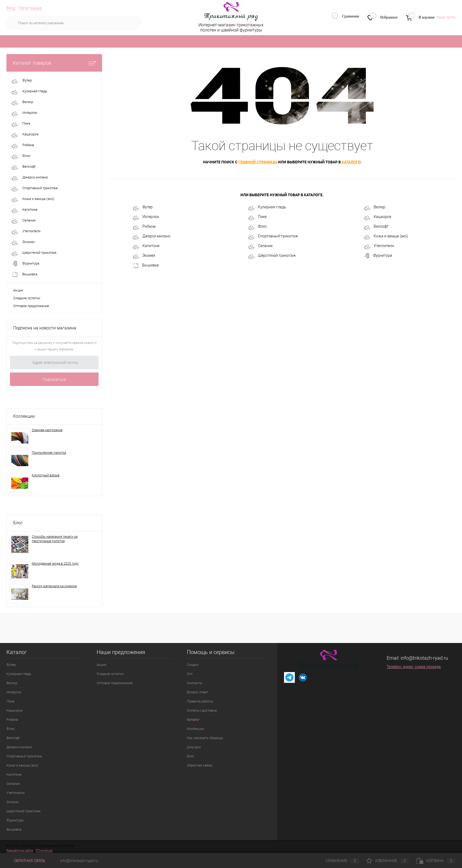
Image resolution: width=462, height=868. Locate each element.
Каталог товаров (54, 63)
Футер (143, 207)
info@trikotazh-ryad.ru (424, 658)
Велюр (375, 207)
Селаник (260, 246)
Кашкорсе (378, 217)
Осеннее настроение (47, 430)
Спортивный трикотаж (273, 236)
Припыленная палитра (49, 453)
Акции (18, 290)
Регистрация (30, 8)
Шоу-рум (194, 747)
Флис (258, 227)
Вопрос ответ (197, 692)
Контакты (195, 683)
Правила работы (200, 701)
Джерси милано (152, 236)
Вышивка (146, 265)
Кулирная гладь (267, 207)
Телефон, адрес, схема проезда (414, 667)
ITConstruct (44, 851)
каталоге (351, 162)
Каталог (193, 720)
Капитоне (146, 246)
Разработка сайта (20, 851)
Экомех (144, 256)
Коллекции (24, 416)
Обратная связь (200, 765)
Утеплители (379, 246)
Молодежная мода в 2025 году (55, 564)
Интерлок (146, 217)
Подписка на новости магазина (45, 328)
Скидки (193, 665)
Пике (257, 217)
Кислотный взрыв (46, 475)
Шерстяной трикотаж (272, 256)
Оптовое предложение (31, 306)
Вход (11, 8)
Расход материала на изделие (54, 586)
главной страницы (258, 162)
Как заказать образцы (205, 738)
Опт (190, 674)
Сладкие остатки (27, 298)
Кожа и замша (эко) (386, 236)
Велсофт (376, 227)
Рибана (144, 227)
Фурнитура (378, 256)
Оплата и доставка (202, 710)
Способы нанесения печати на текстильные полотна (55, 539)
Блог (18, 523)
